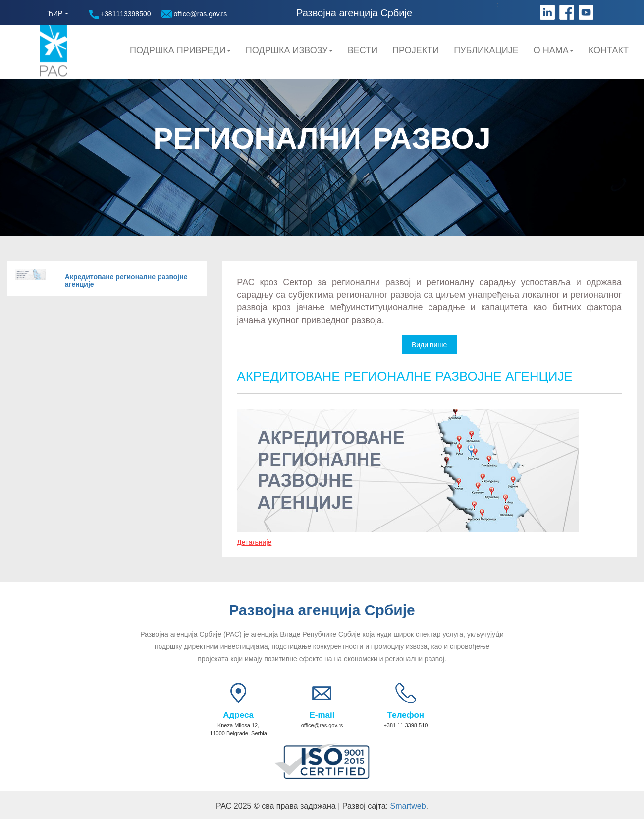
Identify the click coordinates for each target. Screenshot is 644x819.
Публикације (486, 50)
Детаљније (254, 542)
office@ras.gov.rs (194, 14)
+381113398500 (120, 15)
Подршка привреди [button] (180, 50)
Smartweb (408, 806)
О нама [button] (554, 50)
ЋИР (55, 13)
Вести (363, 50)
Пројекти (416, 50)
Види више (429, 345)
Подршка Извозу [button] (289, 50)
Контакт (609, 50)
